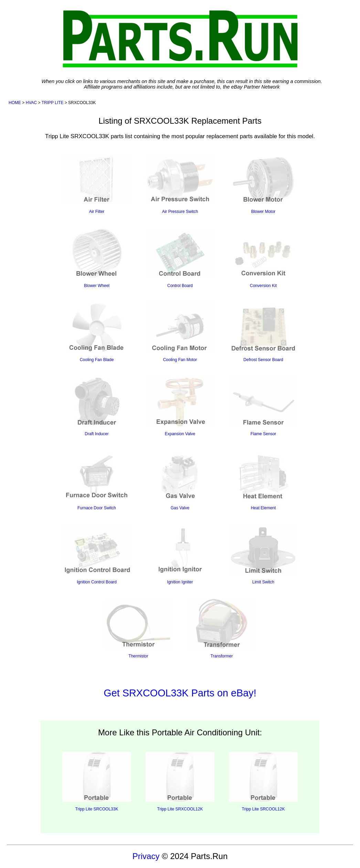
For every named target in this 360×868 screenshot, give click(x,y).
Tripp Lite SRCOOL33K (97, 782)
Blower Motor (263, 184)
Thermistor (138, 629)
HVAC (31, 103)
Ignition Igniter (180, 555)
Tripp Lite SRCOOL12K (263, 782)
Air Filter (97, 184)
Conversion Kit (263, 258)
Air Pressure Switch (180, 184)
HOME (15, 103)
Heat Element (263, 481)
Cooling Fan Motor (180, 332)
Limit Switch (263, 555)
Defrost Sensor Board (263, 332)
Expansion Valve (180, 406)
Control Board (180, 258)
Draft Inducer (97, 406)
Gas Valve (180, 481)
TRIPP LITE (53, 103)
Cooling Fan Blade (97, 332)
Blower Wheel (97, 258)
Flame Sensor (263, 406)
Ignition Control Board (97, 555)
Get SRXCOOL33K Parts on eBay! (180, 693)
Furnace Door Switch (97, 481)
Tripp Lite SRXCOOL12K (180, 782)
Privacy (146, 856)
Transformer (222, 629)
